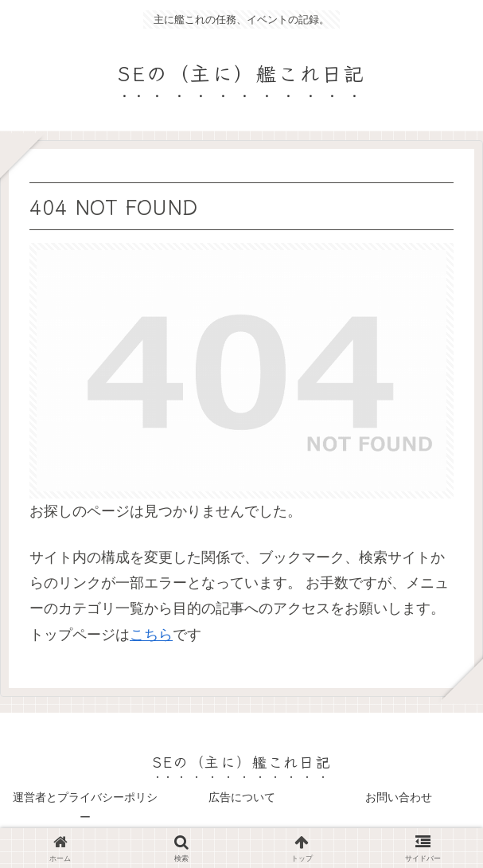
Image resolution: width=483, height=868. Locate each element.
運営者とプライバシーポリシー (85, 807)
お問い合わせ (399, 797)
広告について (242, 797)
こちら (151, 635)
